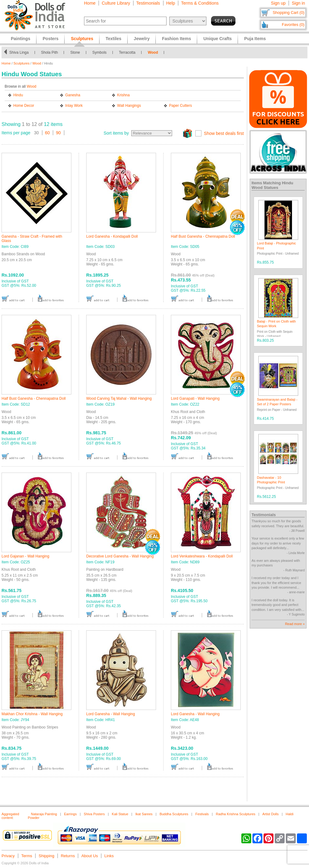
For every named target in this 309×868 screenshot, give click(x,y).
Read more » (295, 624)
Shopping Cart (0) (288, 13)
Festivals (202, 814)
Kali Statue (120, 814)
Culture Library (116, 3)
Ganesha (73, 95)
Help (171, 3)
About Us (89, 856)
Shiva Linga (19, 52)
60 (48, 133)
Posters (51, 39)
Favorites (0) (293, 25)
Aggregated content (10, 816)
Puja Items (255, 39)
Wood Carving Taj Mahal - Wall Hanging (119, 399)
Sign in (298, 3)
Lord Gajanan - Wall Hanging (25, 556)
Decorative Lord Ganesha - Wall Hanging (120, 556)
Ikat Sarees (144, 814)
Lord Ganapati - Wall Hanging (195, 399)
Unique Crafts (218, 39)
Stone (75, 52)
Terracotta (127, 52)
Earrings (70, 814)
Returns (68, 856)
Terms (27, 856)
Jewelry (142, 39)
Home (90, 3)
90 (58, 133)
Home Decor (24, 106)
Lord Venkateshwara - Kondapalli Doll (202, 556)
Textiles (114, 39)
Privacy (8, 856)
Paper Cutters (180, 106)
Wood (153, 52)
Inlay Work (74, 106)
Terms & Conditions (200, 3)
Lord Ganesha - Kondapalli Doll (112, 236)
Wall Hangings (129, 106)
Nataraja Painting (44, 814)
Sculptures (22, 63)
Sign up (278, 3)
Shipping (47, 856)
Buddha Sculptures (174, 814)
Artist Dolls (271, 814)
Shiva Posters (94, 814)
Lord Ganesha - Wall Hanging (111, 714)
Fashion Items (176, 39)
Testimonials (148, 3)
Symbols (99, 52)
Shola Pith (50, 52)
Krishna (123, 95)
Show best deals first (224, 133)
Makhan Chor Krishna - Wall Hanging (32, 714)
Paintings (21, 39)
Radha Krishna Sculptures (235, 814)
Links (109, 856)
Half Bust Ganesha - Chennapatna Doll (203, 236)
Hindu (18, 95)
